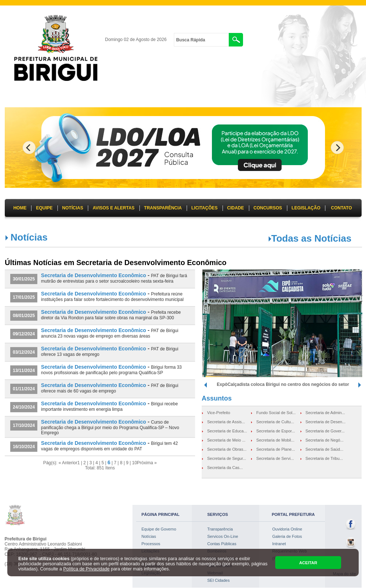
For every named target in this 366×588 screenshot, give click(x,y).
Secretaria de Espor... (276, 431)
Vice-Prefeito (219, 413)
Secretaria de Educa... (227, 431)
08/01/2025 (24, 316)
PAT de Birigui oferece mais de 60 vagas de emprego (110, 388)
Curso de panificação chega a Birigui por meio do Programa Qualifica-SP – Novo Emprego (110, 427)
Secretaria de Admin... (325, 413)
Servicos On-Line (223, 536)
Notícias (149, 536)
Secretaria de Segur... (227, 458)
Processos (151, 544)
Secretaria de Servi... (275, 458)
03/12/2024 (24, 352)
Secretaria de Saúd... (324, 449)
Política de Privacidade (87, 569)
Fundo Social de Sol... (276, 413)
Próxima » (147, 463)
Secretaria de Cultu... (275, 422)
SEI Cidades (218, 580)
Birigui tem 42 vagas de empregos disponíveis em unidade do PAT (109, 446)
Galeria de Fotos (287, 536)
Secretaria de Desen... (326, 422)
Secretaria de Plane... (276, 449)
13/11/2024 (24, 371)
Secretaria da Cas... (225, 468)
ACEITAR (308, 563)
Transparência (220, 529)
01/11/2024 (24, 389)
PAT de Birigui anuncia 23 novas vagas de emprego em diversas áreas (110, 333)
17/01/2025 (24, 297)
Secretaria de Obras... (227, 449)
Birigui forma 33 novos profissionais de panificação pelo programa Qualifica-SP (111, 370)
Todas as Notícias (311, 238)
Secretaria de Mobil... (275, 440)
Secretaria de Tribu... (324, 458)
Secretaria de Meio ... (226, 440)
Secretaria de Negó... (325, 440)
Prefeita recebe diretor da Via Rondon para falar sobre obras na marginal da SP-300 (111, 315)
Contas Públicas (222, 544)
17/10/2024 (24, 425)
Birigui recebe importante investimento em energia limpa (109, 407)
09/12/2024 (24, 334)
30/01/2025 (24, 279)
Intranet (279, 544)
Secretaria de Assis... (226, 422)
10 (135, 463)
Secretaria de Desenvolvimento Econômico (94, 275)
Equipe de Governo (159, 529)
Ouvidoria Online (287, 529)
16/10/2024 (24, 447)
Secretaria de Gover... (325, 431)
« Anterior (68, 463)
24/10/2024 (24, 407)
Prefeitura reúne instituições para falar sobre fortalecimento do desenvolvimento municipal (112, 297)
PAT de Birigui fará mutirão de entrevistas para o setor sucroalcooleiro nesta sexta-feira (114, 278)
